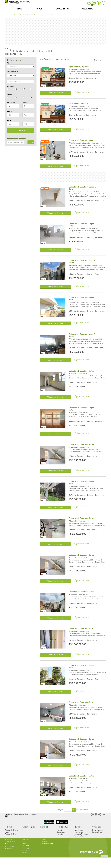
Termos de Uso (79, 836)
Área (9, 120)
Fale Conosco (79, 830)
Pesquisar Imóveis (11, 834)
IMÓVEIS (9, 827)
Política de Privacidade (81, 834)
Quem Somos (79, 832)
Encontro (25, 851)
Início (20, 9)
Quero (10, 63)
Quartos (10, 86)
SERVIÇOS (44, 827)
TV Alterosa (9, 849)
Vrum (24, 843)
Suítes (25, 102)
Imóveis (39, 9)
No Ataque (26, 845)
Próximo (84, 810)
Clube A (25, 853)
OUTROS (78, 827)
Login (10, 814)
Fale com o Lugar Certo (21, 814)
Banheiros (11, 102)
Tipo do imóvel (13, 72)
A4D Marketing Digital (47, 844)
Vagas (9, 94)
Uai (23, 841)
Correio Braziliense (98, 830)
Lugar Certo (12, 2)
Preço (10, 111)
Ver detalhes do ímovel (55, 93)
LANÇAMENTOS (29, 827)
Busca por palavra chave (16, 139)
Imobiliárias (88, 9)
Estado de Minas (97, 832)
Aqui (6, 843)
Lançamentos (62, 9)
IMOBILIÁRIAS (63, 827)
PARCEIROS (96, 827)
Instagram (34, 814)
